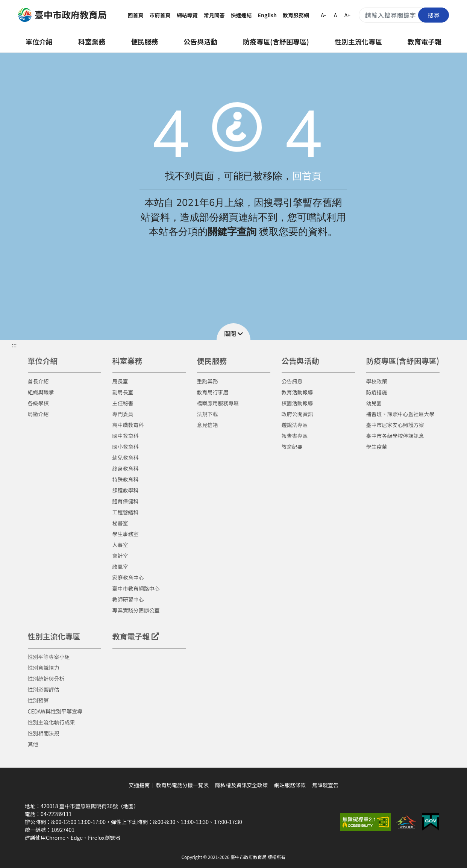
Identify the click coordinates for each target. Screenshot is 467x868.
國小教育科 (126, 447)
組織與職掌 (41, 392)
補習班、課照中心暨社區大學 (400, 414)
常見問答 (214, 15)
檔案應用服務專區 (218, 403)
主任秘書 (123, 403)
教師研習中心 (128, 599)
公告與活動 (200, 41)
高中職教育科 (128, 425)
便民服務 (144, 41)
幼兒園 (374, 403)
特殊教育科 (126, 479)
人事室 (120, 545)
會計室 (120, 556)
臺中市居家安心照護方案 (395, 425)
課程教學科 (126, 490)
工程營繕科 (126, 512)
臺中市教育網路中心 (136, 588)
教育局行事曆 (213, 392)
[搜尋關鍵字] (404, 15)
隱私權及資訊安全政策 (241, 785)
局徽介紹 (38, 414)
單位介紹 (39, 41)
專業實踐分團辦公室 (136, 610)
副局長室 (123, 392)
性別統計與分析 (46, 679)
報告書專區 (295, 436)
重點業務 (208, 381)
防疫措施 (377, 392)
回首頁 (136, 15)
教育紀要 (292, 447)
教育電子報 (425, 41)
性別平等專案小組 (49, 657)
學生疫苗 (377, 447)
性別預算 (38, 700)
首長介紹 (38, 381)
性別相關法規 (44, 733)
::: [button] (14, 345)
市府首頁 (160, 15)
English (268, 15)
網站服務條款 (290, 785)
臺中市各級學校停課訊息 (395, 436)
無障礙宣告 (325, 785)
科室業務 (92, 41)
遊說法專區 (295, 425)
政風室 (120, 567)
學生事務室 (126, 534)
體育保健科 (126, 501)
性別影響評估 (44, 689)
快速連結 (241, 15)
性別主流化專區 (358, 41)
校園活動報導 (297, 403)
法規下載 (208, 414)
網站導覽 (187, 15)
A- (323, 15)
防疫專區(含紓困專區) (276, 41)
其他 (33, 744)
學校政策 (377, 381)
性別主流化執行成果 (52, 722)
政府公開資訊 (297, 414)
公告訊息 (292, 381)
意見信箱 (208, 425)
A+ (347, 15)
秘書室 (120, 523)
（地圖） (128, 806)
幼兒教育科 (126, 457)
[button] (233, 332)
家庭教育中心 (128, 577)
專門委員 (123, 414)
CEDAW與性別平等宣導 (55, 711)
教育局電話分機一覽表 (182, 785)
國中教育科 (126, 436)
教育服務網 (296, 15)
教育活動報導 (297, 392)
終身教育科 (126, 468)
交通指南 (139, 785)
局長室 (120, 381)
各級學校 (38, 403)
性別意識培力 (44, 668)
